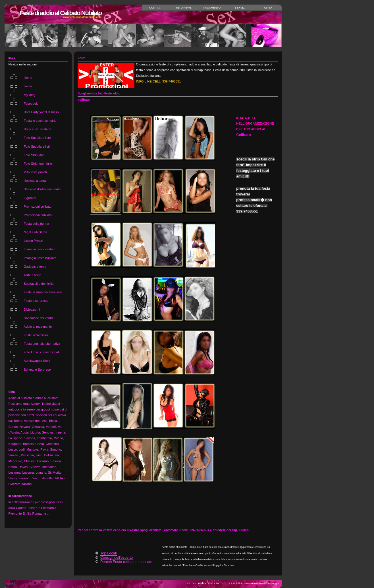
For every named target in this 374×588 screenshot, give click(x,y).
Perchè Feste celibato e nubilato (126, 562)
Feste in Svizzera (36, 335)
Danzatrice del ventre (39, 318)
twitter (28, 86)
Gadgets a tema (35, 267)
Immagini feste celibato (40, 249)
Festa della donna (36, 224)
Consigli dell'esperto (117, 557)
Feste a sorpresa (36, 301)
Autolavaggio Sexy (37, 361)
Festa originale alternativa (42, 344)
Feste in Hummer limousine (43, 292)
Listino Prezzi (33, 241)
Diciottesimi (32, 310)
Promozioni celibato (38, 207)
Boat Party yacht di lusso (41, 112)
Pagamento (212, 8)
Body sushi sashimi (37, 129)
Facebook (31, 104)
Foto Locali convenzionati (41, 352)
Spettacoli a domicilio (39, 284)
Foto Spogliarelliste (37, 138)
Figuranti (30, 198)
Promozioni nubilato (38, 215)
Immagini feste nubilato (40, 258)
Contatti (156, 8)
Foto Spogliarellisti (37, 147)
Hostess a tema (35, 181)
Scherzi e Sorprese (37, 370)
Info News (184, 8)
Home (28, 78)
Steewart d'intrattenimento (42, 189)
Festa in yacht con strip (40, 121)
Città (268, 8)
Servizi (240, 8)
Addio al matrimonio (38, 327)
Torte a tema (32, 275)
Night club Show (35, 232)
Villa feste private (36, 172)
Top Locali (109, 553)
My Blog (29, 95)
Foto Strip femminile (38, 164)
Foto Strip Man (34, 155)
